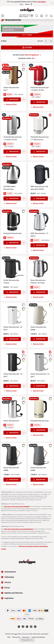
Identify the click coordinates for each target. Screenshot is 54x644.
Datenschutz (16, 637)
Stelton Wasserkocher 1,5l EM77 (13, 328)
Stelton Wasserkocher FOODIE (11, 282)
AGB (9, 637)
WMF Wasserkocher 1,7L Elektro (39, 235)
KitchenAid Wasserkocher (13, 233)
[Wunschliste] (46, 16)
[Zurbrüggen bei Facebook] (23, 627)
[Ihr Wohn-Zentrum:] (26, 16)
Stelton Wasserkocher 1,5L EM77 (13, 375)
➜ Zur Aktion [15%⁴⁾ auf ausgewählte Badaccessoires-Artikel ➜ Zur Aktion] (41, 2)
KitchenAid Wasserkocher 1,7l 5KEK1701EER (40, 89)
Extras (7, 588)
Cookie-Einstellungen (38, 637)
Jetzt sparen (27, 35)
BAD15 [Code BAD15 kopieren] (29, 4)
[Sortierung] (33, 55)
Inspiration (9, 598)
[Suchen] (37, 16)
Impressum (26, 637)
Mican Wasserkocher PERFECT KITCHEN (38, 282)
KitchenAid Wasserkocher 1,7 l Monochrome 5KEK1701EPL (40, 139)
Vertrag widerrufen (27, 640)
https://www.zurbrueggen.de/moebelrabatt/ (17, 507)
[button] (3, 572)
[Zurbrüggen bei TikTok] (35, 627)
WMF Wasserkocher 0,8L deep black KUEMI (39, 188)
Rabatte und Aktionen (14, 593)
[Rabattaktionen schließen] (53, 3)
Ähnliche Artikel (10, 104)
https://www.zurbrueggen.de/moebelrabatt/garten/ (19, 529)
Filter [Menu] (27, 48)
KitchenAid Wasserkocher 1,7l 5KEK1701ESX (13, 138)
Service (8, 582)
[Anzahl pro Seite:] (34, 58)
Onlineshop (9, 577)
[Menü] (3, 16)
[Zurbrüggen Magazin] (19, 627)
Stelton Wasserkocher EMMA (38, 328)
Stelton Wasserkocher (11, 421)
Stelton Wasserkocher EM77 (11, 89)
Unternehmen (10, 572)
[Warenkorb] (51, 16)
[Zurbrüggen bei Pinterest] (31, 627)
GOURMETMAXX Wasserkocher (9, 188)
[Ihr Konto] (42, 16)
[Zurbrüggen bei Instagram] (27, 627)
